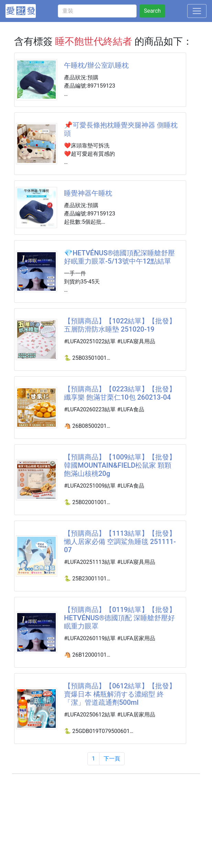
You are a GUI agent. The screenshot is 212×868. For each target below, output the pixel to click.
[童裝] (97, 11)
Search (152, 11)
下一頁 (112, 759)
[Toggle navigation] (197, 11)
